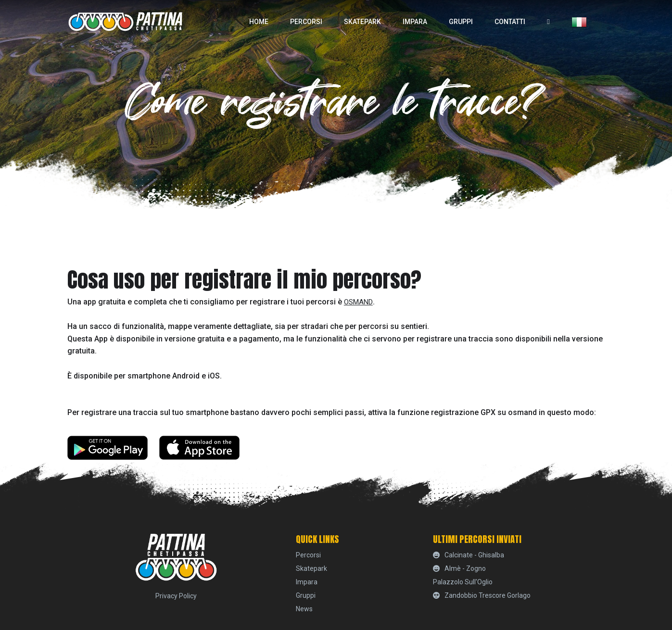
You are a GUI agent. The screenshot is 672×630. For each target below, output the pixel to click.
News (304, 609)
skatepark (362, 22)
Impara (415, 22)
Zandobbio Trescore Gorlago (482, 595)
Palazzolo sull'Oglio (463, 582)
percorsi (306, 22)
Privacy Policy (176, 596)
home (259, 22)
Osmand (358, 302)
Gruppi (461, 22)
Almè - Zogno (460, 568)
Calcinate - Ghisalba (469, 555)
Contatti (510, 22)
